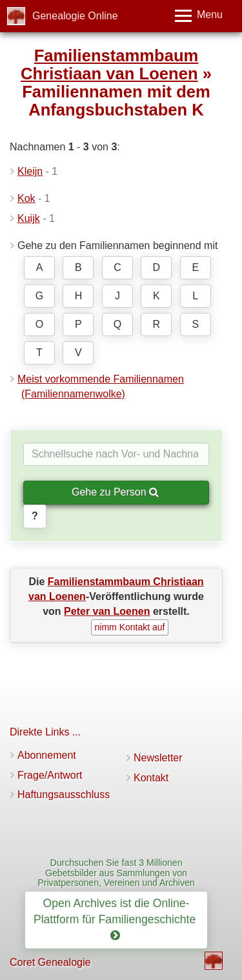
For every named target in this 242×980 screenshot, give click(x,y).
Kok (26, 198)
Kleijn (30, 171)
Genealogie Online (75, 16)
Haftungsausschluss (64, 795)
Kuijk (29, 218)
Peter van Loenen (107, 611)
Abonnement (47, 755)
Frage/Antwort (50, 775)
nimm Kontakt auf (130, 627)
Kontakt (151, 778)
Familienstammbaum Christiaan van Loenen (109, 65)
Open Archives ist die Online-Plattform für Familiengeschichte (116, 919)
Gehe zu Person (115, 492)
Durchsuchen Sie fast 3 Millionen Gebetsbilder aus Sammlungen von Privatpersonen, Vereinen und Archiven (116, 873)
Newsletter (158, 758)
